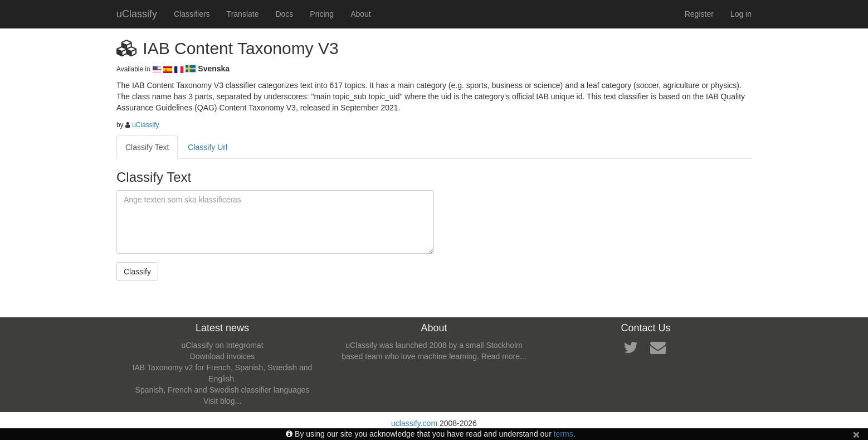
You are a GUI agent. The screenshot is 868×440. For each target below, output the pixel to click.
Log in (741, 14)
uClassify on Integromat (222, 345)
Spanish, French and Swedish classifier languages (223, 390)
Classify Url (208, 147)
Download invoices (223, 356)
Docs (284, 14)
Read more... (504, 356)
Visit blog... (222, 401)
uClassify (137, 14)
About (361, 14)
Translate (243, 14)
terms (564, 434)
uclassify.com (414, 423)
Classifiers (192, 14)
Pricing (322, 14)
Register (699, 14)
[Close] (856, 434)
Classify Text (147, 147)
